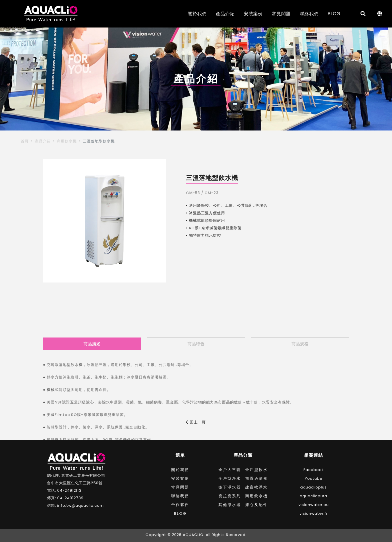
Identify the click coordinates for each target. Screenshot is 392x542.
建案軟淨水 (256, 487)
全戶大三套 (230, 470)
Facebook (314, 470)
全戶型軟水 (256, 470)
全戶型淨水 (230, 478)
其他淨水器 (230, 505)
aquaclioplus (313, 487)
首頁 (25, 141)
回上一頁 (196, 422)
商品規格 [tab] (300, 381)
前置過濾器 (256, 478)
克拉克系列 (230, 496)
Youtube (314, 478)
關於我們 (197, 14)
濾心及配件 (256, 505)
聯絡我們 (309, 14)
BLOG (334, 14)
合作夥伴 (180, 505)
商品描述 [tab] (92, 381)
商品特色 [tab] (196, 381)
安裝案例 (253, 14)
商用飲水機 (67, 141)
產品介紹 (225, 14)
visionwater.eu (314, 505)
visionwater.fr (314, 513)
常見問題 (281, 14)
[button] (49, 221)
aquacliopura (313, 496)
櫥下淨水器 (230, 487)
